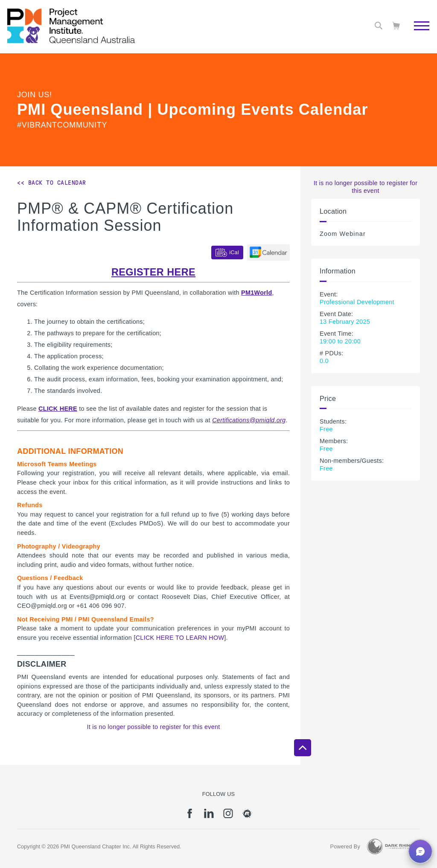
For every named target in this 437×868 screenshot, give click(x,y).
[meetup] (247, 816)
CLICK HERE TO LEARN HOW (180, 638)
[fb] (190, 816)
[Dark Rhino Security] (390, 846)
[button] (420, 851)
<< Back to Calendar (52, 183)
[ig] (228, 816)
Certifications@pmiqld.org (249, 420)
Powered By (345, 847)
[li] (209, 816)
